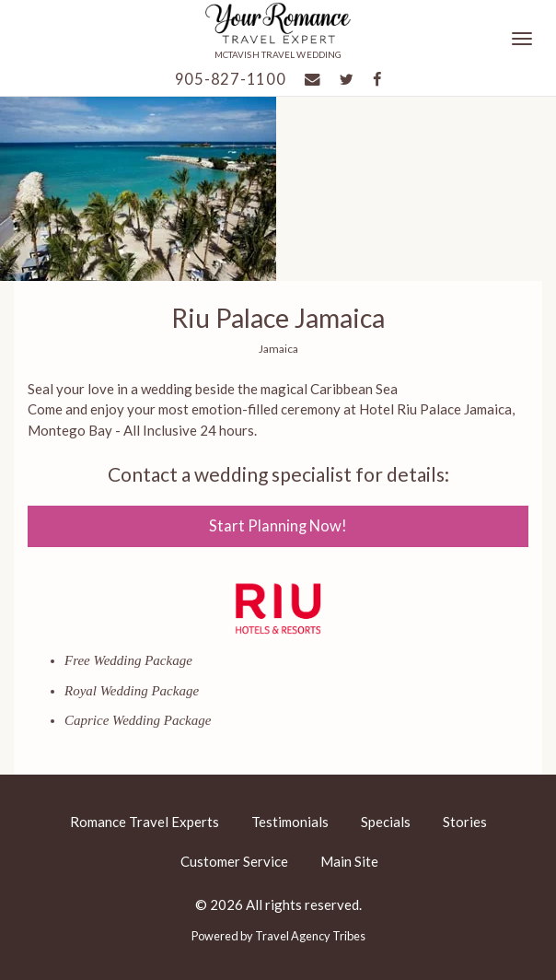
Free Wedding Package (128, 660)
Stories (465, 822)
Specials (386, 822)
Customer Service (234, 861)
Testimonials (290, 822)
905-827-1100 (231, 79)
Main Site (349, 861)
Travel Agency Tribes (310, 936)
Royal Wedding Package (132, 691)
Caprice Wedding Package (138, 720)
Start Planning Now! (278, 526)
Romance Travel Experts (145, 822)
